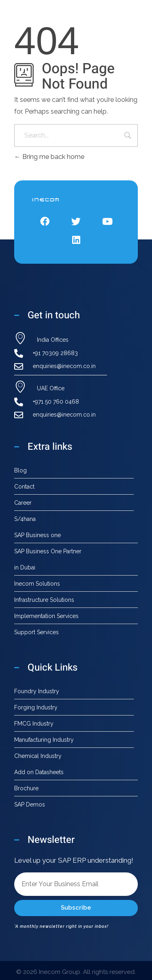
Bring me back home (49, 157)
